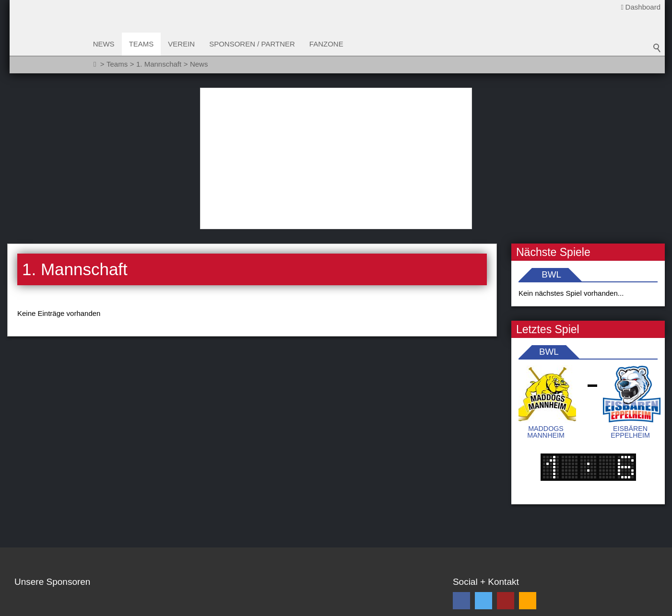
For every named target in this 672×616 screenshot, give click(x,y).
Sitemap (62, 607)
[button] (461, 470)
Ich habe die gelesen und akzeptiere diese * (550, 546)
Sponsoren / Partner (253, 44)
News (104, 44)
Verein (182, 44)
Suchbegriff (657, 48)
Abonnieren (627, 524)
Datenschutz (104, 607)
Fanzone (327, 44)
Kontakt (27, 607)
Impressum (152, 607)
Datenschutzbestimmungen (550, 541)
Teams (142, 44)
